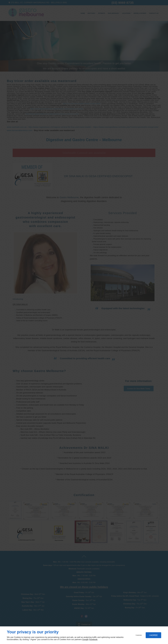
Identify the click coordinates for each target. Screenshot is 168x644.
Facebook (93, 639)
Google (85, 639)
